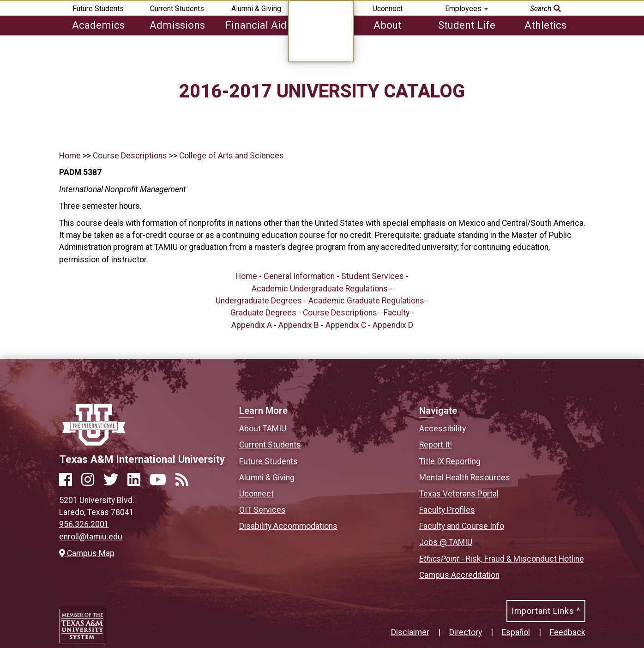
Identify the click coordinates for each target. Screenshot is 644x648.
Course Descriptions (130, 156)
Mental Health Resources (465, 478)
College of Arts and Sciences (232, 156)
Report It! (436, 445)
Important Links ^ (546, 611)
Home (70, 156)
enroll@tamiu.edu (91, 537)
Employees (466, 9)
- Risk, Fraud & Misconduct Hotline (502, 559)
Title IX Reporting (450, 461)
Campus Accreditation (459, 575)
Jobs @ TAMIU (446, 542)
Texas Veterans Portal (459, 494)
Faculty (397, 313)
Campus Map (87, 553)
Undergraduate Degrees (259, 301)
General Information (299, 276)
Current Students (177, 9)
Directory (466, 632)
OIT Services (262, 510)
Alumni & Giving (256, 9)
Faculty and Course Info (462, 526)
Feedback (568, 632)
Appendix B (299, 325)
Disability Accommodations (288, 526)
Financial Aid (256, 25)
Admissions (177, 25)
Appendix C (346, 325)
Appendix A (252, 325)
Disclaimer (410, 632)
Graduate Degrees (263, 313)
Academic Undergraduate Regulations (320, 289)
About (388, 25)
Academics (98, 25)
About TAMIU (263, 429)
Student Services (373, 276)
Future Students (98, 9)
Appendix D (393, 325)
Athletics (545, 25)
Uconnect (388, 9)
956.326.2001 (84, 524)
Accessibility (442, 429)
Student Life (467, 25)
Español (516, 632)
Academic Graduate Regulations (366, 301)
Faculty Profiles (447, 510)
